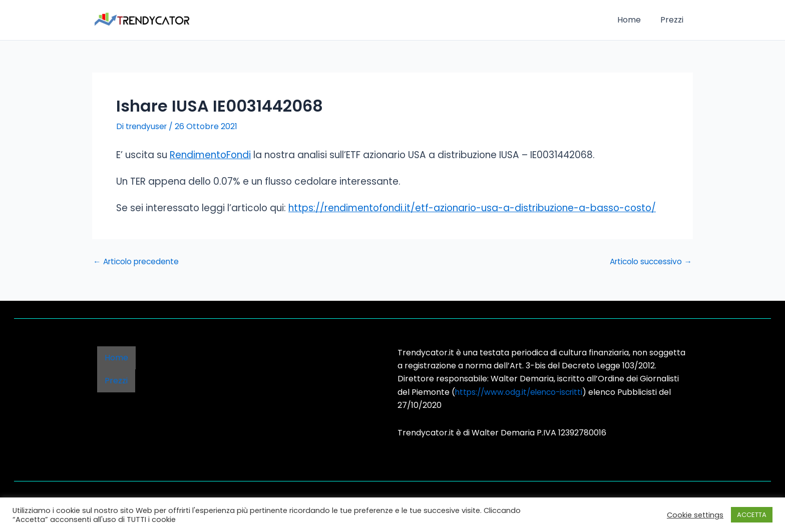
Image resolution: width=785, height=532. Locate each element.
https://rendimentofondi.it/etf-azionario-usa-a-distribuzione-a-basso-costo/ (472, 208)
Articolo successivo (649, 262)
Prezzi (673, 20)
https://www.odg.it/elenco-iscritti (522, 392)
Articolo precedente (138, 262)
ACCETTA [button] (752, 515)
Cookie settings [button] (695, 515)
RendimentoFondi (210, 155)
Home (634, 20)
